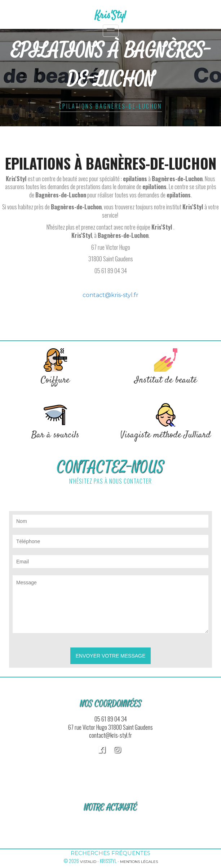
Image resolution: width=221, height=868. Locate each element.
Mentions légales (139, 862)
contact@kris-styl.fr (111, 295)
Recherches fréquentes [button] (111, 853)
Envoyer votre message (111, 656)
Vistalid (88, 862)
